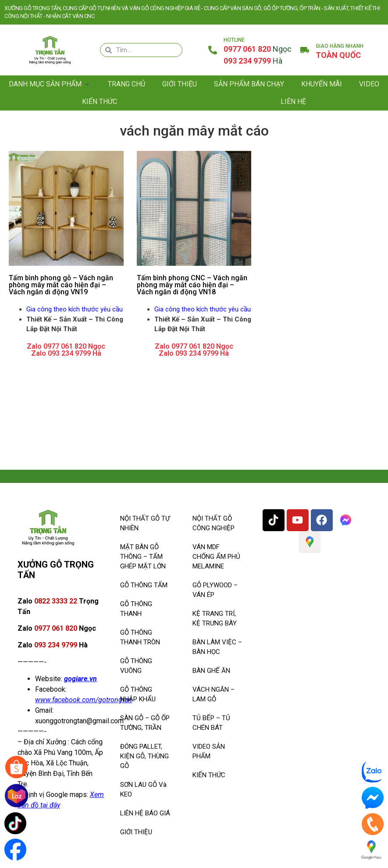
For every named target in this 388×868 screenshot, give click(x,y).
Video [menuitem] (369, 84)
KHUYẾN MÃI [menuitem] (322, 84)
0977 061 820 (258, 49)
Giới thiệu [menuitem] (180, 84)
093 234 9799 (253, 61)
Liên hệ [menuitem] (293, 102)
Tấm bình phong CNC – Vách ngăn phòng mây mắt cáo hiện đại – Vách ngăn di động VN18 (192, 285)
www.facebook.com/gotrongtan (84, 700)
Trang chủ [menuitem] (126, 84)
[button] (87, 84)
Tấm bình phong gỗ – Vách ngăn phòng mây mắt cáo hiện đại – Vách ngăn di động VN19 (61, 285)
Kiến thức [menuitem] (100, 102)
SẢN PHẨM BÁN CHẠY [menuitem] (249, 84)
